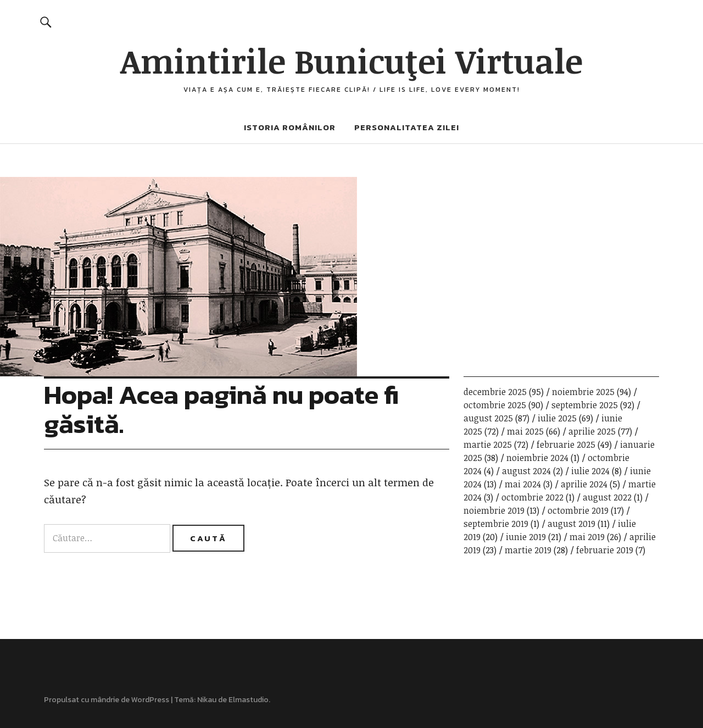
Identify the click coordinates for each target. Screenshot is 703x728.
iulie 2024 (590, 471)
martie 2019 (528, 550)
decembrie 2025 (495, 392)
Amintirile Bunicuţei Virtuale (351, 60)
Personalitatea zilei (407, 127)
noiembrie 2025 (583, 392)
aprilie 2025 (592, 431)
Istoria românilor (290, 127)
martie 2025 (488, 444)
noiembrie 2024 (537, 458)
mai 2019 (587, 537)
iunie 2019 (526, 537)
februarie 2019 (605, 550)
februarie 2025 (566, 444)
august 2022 (607, 497)
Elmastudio (249, 700)
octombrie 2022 (532, 497)
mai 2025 (525, 431)
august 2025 (488, 418)
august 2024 (526, 471)
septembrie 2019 (496, 524)
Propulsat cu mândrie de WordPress (107, 700)
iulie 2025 (557, 418)
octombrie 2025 (495, 405)
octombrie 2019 (578, 510)
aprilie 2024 (584, 484)
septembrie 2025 (585, 405)
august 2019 (571, 524)
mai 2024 (523, 484)
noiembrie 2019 (494, 510)
